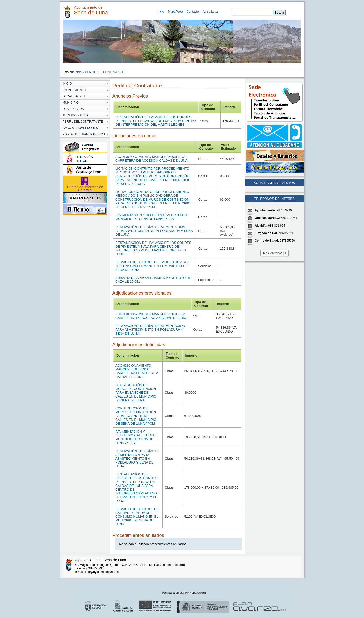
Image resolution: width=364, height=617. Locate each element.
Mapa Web (175, 12)
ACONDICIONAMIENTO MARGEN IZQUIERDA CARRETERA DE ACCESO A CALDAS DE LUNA (151, 159)
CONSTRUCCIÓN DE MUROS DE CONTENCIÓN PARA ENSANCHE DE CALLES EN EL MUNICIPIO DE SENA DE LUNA (136, 393)
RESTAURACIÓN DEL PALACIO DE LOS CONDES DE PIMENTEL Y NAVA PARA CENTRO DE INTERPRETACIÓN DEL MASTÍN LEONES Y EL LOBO (153, 248)
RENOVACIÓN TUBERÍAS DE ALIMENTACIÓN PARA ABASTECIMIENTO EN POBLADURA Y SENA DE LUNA (154, 231)
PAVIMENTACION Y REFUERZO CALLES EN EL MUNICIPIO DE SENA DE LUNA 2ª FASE (151, 217)
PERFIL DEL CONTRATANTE (105, 72)
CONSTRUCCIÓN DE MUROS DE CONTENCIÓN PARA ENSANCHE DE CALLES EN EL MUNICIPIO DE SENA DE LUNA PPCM (136, 416)
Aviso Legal (211, 12)
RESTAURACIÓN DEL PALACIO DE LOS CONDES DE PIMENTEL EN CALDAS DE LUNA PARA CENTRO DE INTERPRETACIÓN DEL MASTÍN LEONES (156, 121)
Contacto (193, 12)
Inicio (161, 12)
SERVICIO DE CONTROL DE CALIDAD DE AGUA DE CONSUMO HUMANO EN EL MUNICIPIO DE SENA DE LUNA (152, 266)
